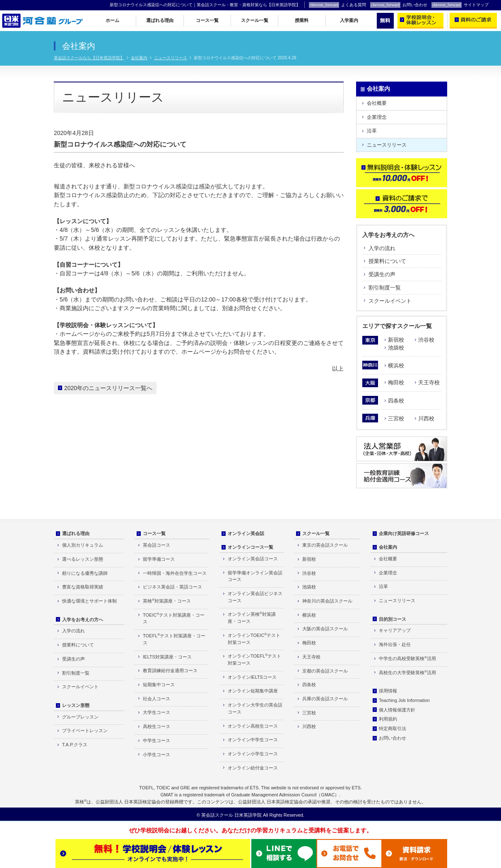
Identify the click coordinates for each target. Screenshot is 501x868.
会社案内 (139, 58)
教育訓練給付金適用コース (170, 670)
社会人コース (157, 699)
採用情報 (388, 691)
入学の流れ (382, 248)
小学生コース (157, 755)
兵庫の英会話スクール (325, 699)
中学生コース (157, 740)
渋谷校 (426, 340)
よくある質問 (337, 5)
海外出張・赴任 (395, 644)
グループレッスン (80, 717)
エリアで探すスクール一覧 (397, 326)
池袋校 (396, 348)
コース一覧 (207, 20)
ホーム (112, 20)
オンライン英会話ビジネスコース (255, 597)
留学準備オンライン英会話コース (255, 576)
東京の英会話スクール (325, 545)
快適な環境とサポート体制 (89, 601)
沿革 (372, 131)
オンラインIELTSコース (252, 677)
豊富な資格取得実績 (83, 587)
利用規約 (388, 719)
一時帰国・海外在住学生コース (175, 573)
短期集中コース (159, 685)
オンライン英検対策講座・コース (252, 617)
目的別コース (393, 619)
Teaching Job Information (404, 700)
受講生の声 (382, 274)
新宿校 (396, 340)
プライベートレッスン (85, 731)
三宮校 (396, 418)
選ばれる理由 (160, 20)
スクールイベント (390, 301)
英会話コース (157, 545)
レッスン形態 (76, 705)
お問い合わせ (399, 5)
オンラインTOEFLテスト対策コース (254, 659)
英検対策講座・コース (167, 601)
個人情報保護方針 (397, 710)
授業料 (302, 20)
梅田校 (396, 382)
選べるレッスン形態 (83, 559)
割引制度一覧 (385, 288)
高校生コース (157, 726)
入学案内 (349, 20)
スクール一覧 (255, 20)
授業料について (387, 261)
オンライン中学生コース (253, 740)
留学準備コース (159, 559)
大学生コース (157, 712)
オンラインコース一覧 (250, 547)
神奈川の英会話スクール (327, 601)
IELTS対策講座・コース (167, 657)
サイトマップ (460, 5)
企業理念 (377, 117)
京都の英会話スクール (325, 671)
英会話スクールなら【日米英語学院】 (89, 58)
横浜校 (396, 365)
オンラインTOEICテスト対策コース (254, 639)
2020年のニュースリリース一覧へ (108, 388)
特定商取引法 (393, 728)
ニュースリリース (171, 58)
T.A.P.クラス (75, 745)
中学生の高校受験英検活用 (407, 658)
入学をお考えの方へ (388, 235)
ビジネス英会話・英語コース (172, 587)
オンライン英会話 (246, 533)
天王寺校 (429, 382)
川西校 (426, 418)
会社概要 (377, 103)
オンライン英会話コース (253, 559)
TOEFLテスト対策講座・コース (174, 639)
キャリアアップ (395, 630)
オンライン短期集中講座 (253, 691)
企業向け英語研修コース (404, 533)
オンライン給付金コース (253, 768)
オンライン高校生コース (253, 726)
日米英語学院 (248, 815)
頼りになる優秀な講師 (85, 573)
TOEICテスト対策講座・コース (174, 618)
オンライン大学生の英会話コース (255, 708)
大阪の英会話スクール (325, 629)
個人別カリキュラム (83, 545)
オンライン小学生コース (253, 754)
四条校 (396, 401)
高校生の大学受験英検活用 (407, 672)
